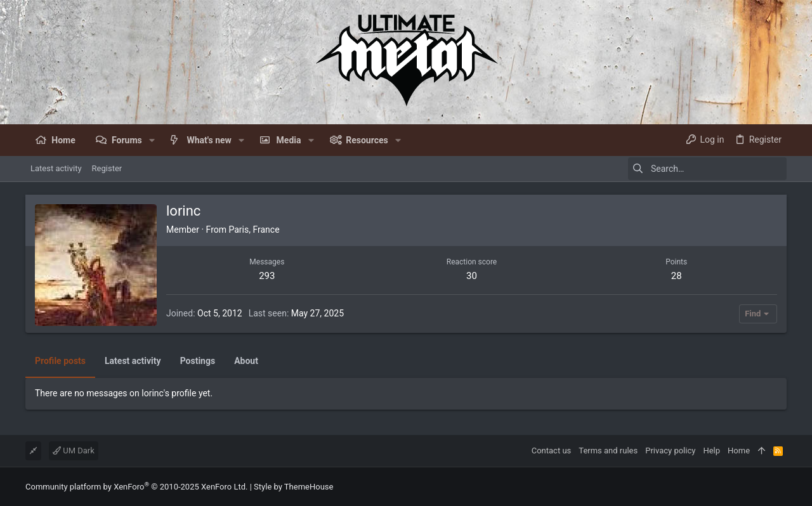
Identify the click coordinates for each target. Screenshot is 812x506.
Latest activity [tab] (133, 361)
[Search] (707, 169)
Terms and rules (608, 451)
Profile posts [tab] (60, 361)
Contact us (552, 451)
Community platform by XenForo (136, 487)
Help (711, 451)
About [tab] (246, 361)
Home (739, 451)
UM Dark (74, 451)
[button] (152, 140)
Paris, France (254, 230)
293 (267, 276)
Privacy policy (670, 451)
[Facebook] (781, 487)
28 (677, 276)
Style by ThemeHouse (293, 487)
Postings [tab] (198, 361)
